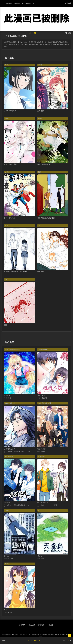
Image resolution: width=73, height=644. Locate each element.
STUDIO (9, 452)
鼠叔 (9, 398)
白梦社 (9, 505)
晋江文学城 (17, 505)
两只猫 (43, 452)
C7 (29, 505)
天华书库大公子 (9, 449)
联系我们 (32, 625)
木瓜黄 (23, 505)
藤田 (56, 505)
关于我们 (22, 625)
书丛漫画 (44, 398)
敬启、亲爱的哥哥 (44, 164)
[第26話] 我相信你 (10, 403)
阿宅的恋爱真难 (43, 503)
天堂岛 (40, 556)
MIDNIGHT (17, 452)
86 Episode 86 (42, 457)
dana (43, 559)
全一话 (7, 172)
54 (39, 510)
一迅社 (42, 505)
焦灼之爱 (41, 111)
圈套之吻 (41, 272)
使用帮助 (41, 625)
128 (29, 452)
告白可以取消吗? (10, 111)
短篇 (39, 226)
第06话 (7, 564)
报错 (68, 33)
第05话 (7, 65)
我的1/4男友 (42, 449)
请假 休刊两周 (9, 457)
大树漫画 (9, 3)
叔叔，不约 (41, 395)
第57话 (7, 510)
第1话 (6, 226)
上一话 (32, 33)
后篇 (39, 172)
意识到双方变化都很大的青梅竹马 (16, 272)
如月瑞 (10, 612)
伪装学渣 (7, 503)
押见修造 (11, 559)
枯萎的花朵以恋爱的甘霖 (46, 218)
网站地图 (51, 625)
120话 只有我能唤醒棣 (44, 403)
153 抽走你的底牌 (43, 350)
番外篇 (40, 118)
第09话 (7, 118)
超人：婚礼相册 (9, 218)
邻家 (6, 610)
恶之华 (6, 556)
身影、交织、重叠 (10, 164)
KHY (22, 452)
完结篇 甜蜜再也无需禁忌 (12, 350)
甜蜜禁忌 (7, 395)
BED (6, 325)
